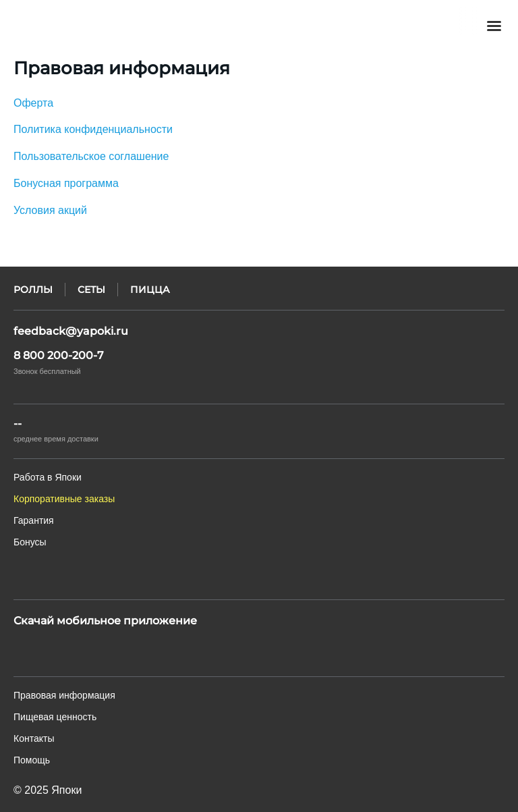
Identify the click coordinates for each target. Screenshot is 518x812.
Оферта (33, 103)
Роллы (33, 290)
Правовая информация (64, 695)
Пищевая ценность (55, 717)
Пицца (150, 290)
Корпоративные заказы (64, 499)
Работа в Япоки (48, 477)
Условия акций (50, 210)
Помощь (32, 760)
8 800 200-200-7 (59, 355)
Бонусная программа (66, 183)
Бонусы (30, 542)
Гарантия (34, 520)
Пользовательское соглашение (91, 156)
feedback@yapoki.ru (71, 331)
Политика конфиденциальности (93, 129)
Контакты (34, 738)
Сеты (91, 290)
